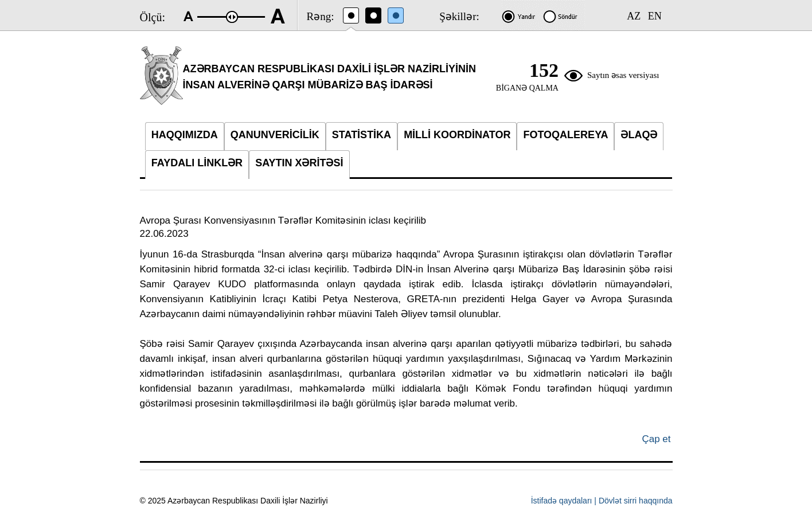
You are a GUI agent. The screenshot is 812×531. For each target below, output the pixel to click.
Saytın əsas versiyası (623, 75)
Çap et (656, 439)
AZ (634, 16)
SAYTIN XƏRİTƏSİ (299, 163)
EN (655, 16)
